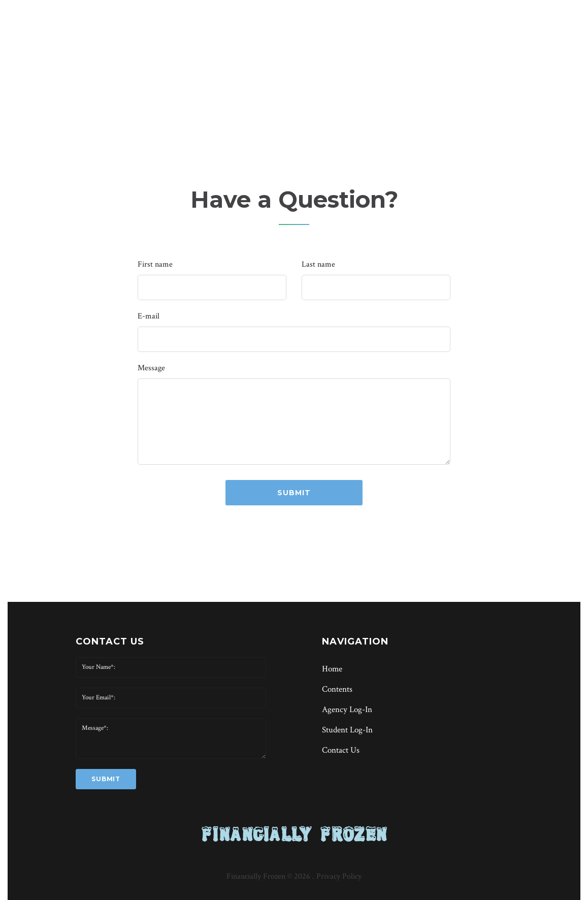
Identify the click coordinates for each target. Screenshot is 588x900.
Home (272, 90)
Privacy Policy (339, 876)
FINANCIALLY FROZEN (294, 834)
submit (294, 493)
